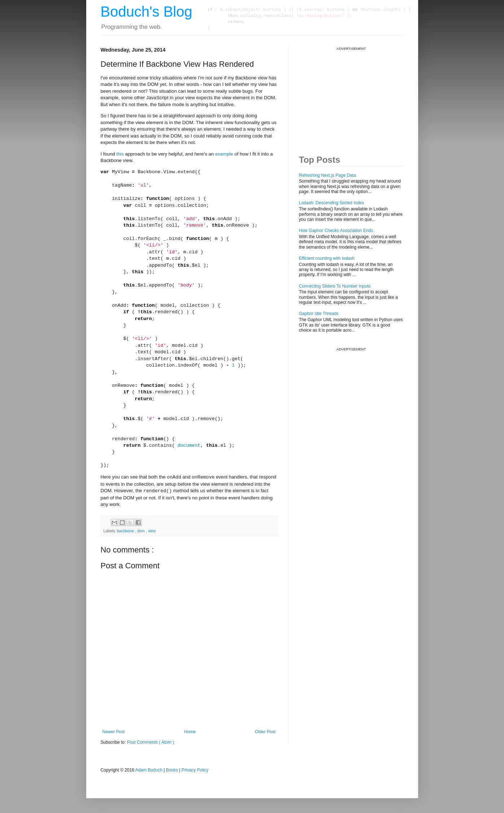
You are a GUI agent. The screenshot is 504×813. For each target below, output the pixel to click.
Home (190, 732)
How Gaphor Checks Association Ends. (337, 231)
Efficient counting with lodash (327, 258)
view (152, 531)
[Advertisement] (353, 96)
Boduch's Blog (146, 12)
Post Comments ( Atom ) (151, 742)
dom (141, 531)
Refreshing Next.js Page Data (328, 175)
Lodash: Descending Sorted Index (332, 203)
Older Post (265, 732)
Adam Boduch (149, 770)
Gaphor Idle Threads (319, 314)
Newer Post (114, 732)
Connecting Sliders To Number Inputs (335, 286)
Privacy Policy (195, 770)
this (120, 154)
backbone (126, 531)
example (224, 154)
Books (172, 770)
